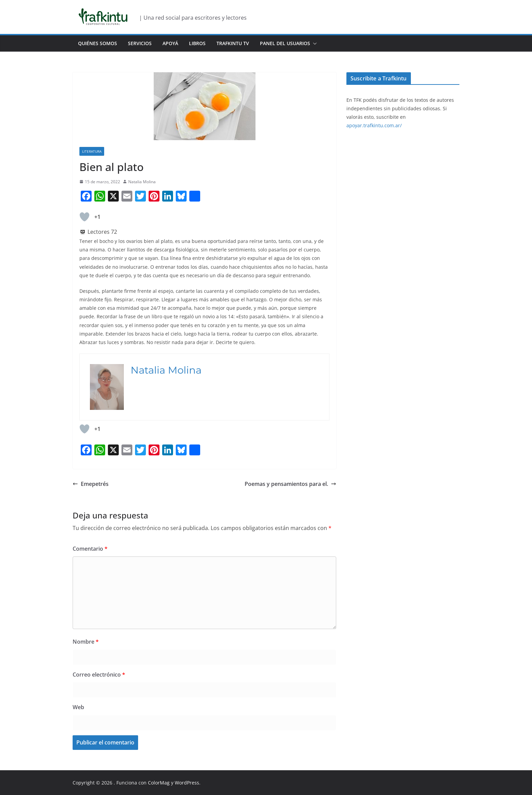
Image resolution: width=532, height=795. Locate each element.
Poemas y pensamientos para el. (290, 484)
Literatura (92, 151)
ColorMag (159, 783)
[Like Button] (84, 217)
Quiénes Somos (98, 43)
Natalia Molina (142, 182)
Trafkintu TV (233, 43)
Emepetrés (91, 484)
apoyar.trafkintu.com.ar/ (374, 125)
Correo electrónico (99, 675)
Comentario (90, 549)
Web (78, 707)
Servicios (140, 43)
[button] (313, 43)
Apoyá (170, 43)
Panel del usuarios (285, 43)
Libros (197, 43)
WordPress (187, 783)
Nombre (86, 642)
